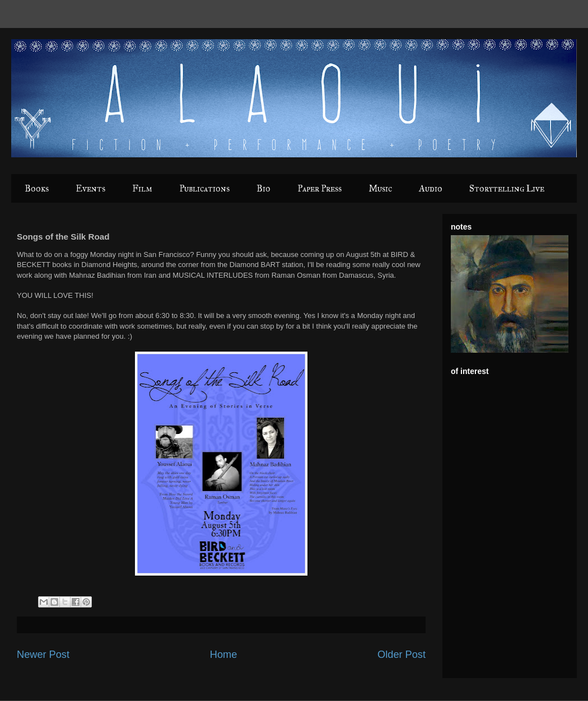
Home (224, 655)
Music (380, 188)
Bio (263, 188)
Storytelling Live (507, 188)
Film (142, 188)
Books (37, 188)
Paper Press (319, 188)
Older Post (402, 655)
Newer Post (43, 655)
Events (90, 188)
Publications (204, 188)
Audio (431, 188)
